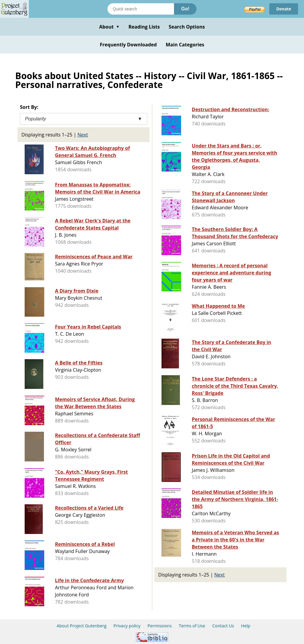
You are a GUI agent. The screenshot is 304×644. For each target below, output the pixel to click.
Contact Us (223, 626)
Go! (185, 9)
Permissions (160, 626)
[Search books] (141, 9)
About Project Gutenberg (82, 626)
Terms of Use (192, 626)
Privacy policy (127, 626)
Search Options (187, 27)
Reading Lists (144, 27)
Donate (283, 9)
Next (83, 135)
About (109, 27)
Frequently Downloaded (128, 45)
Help (246, 626)
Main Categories (185, 45)
